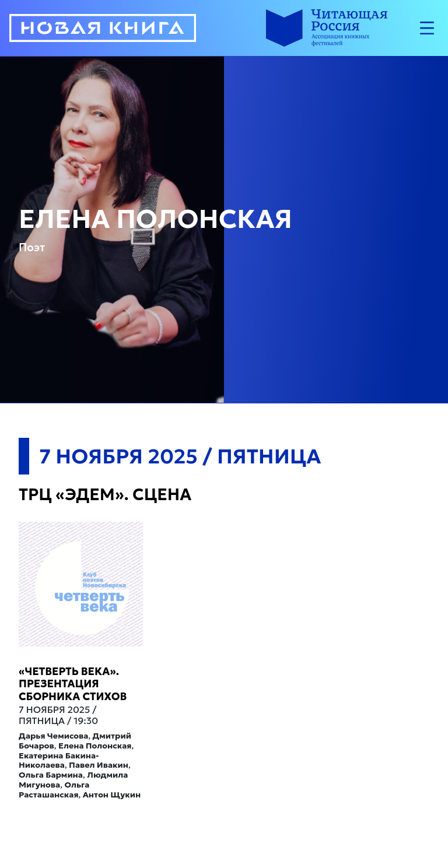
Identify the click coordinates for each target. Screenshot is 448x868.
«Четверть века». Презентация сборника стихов (73, 684)
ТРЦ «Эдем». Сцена (105, 495)
